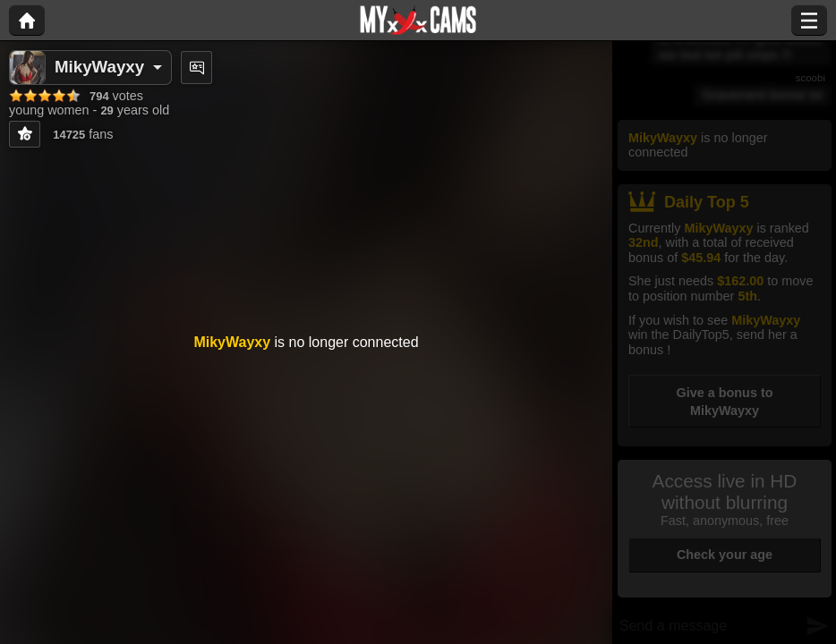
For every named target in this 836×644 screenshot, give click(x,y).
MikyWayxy (99, 67)
